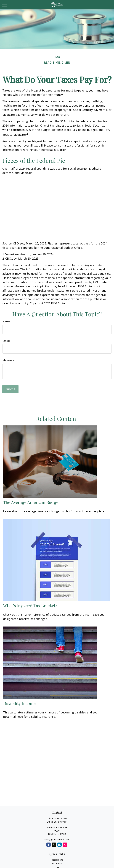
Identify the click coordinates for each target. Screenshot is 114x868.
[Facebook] (49, 845)
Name (6, 321)
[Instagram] (65, 845)
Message (8, 360)
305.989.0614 (61, 822)
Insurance (57, 864)
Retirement (57, 860)
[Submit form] (10, 389)
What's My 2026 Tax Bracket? (30, 605)
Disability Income (19, 703)
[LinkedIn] (60, 845)
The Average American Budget (32, 502)
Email (6, 341)
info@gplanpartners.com (57, 839)
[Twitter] (54, 845)
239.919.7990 (61, 818)
